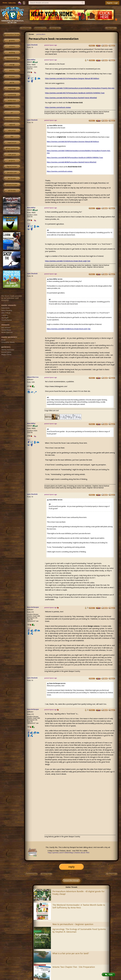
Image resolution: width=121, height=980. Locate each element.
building (12, 52)
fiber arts (12, 106)
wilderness (12, 101)
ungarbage (12, 89)
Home (5, 3)
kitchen (12, 76)
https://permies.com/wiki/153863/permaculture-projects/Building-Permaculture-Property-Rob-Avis (80, 88)
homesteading (12, 58)
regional (12, 125)
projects (12, 161)
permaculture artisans (12, 119)
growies (12, 41)
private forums (12, 185)
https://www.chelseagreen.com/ (56, 386)
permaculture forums (12, 34)
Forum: (31, 34)
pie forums (12, 178)
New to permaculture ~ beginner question (73, 924)
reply (71, 867)
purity (12, 82)
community (12, 95)
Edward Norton (33, 377)
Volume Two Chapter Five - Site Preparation (74, 967)
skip (12, 137)
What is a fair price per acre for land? (71, 953)
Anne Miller (31, 60)
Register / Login (112, 3)
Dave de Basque (33, 607)
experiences (12, 143)
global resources (12, 149)
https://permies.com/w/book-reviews (58, 107)
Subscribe (12, 3)
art (12, 113)
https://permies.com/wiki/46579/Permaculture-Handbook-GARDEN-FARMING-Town (75, 93)
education (12, 130)
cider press (12, 154)
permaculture (41, 34)
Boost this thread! (71, 881)
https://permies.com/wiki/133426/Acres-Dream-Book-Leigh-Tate (68, 261)
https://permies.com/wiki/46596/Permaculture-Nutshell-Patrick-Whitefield (71, 98)
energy (12, 65)
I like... (29, 76)
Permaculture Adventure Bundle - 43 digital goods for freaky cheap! (78, 893)
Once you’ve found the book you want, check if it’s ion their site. (79, 397)
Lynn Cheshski (32, 45)
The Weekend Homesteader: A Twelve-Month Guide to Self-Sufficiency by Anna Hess (79, 906)
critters (12, 47)
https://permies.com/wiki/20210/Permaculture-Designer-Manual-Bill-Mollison (72, 78)
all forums (12, 191)
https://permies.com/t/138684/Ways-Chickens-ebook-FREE (69, 853)
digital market (12, 167)
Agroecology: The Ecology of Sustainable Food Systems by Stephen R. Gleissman (79, 930)
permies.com (12, 173)
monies (12, 71)
